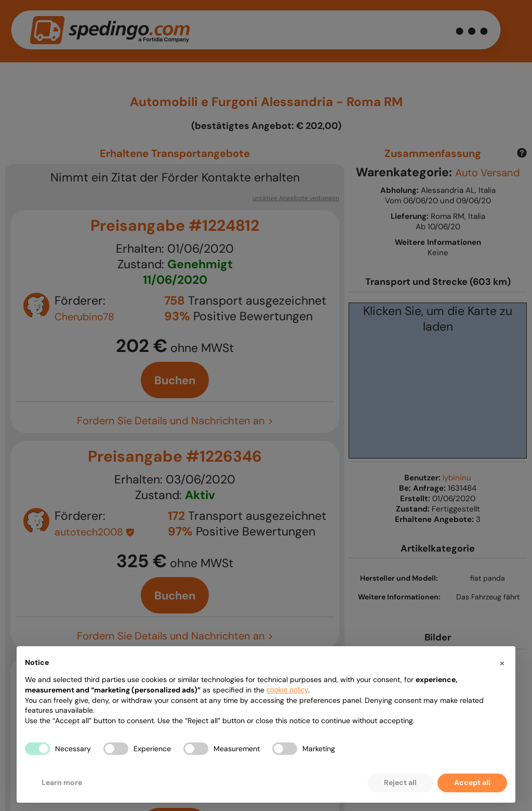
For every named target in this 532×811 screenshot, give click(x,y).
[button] (502, 663)
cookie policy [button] (287, 690)
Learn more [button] (62, 782)
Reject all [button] (400, 782)
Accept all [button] (472, 782)
